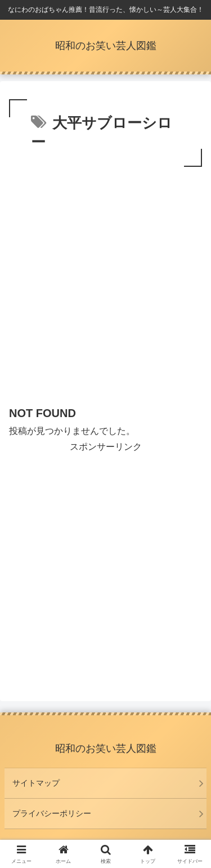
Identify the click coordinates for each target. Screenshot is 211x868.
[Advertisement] (105, 281)
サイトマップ (36, 783)
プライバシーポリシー (52, 813)
